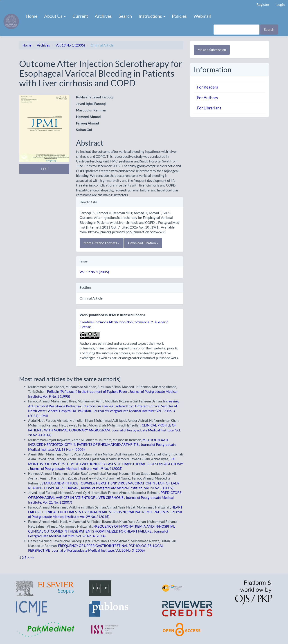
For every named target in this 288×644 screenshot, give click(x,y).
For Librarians (209, 108)
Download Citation (143, 243)
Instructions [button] (152, 16)
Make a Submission (212, 50)
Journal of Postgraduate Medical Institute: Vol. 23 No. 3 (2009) (127, 488)
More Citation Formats (102, 243)
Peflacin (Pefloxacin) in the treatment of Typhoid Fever (88, 391)
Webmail (202, 16)
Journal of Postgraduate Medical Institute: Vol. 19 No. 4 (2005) (76, 469)
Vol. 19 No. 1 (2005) (70, 45)
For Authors (208, 98)
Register (263, 4)
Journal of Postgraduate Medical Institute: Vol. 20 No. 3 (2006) (98, 550)
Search (125, 16)
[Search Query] (236, 30)
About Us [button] (55, 16)
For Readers (208, 87)
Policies (179, 16)
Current (80, 16)
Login (281, 4)
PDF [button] (44, 169)
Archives (103, 16)
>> (32, 557)
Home (31, 16)
